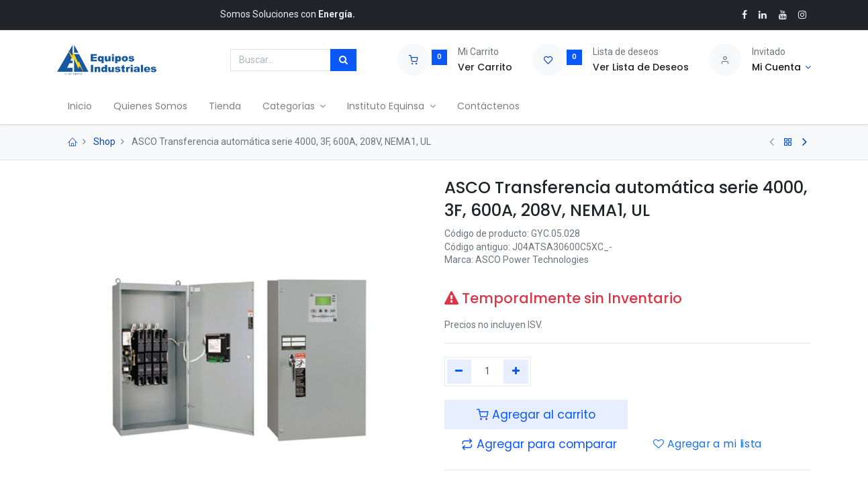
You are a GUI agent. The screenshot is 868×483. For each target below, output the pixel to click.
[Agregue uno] (516, 372)
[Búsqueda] (343, 60)
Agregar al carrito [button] (536, 415)
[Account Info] (782, 68)
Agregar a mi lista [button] (708, 444)
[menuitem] (80, 107)
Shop (104, 142)
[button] (539, 444)
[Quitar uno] (460, 372)
